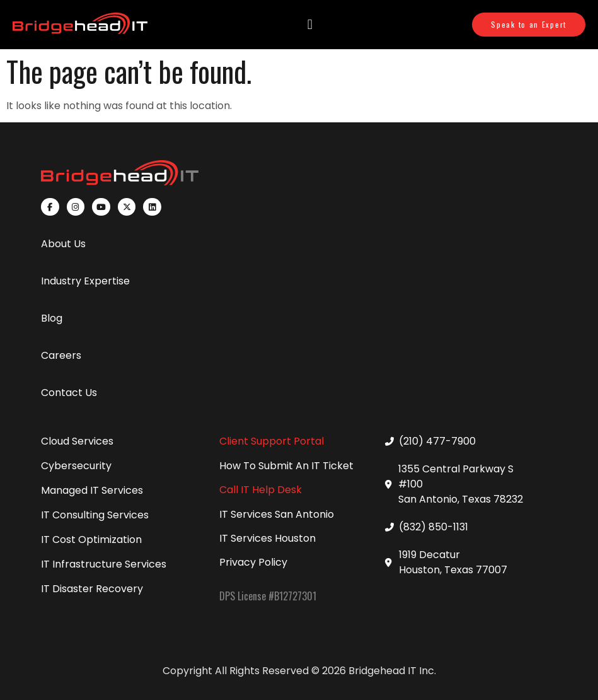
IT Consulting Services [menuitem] (95, 515)
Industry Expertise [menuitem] (85, 281)
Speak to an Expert (529, 24)
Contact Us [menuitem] (69, 393)
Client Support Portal (272, 441)
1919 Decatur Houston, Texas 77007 (453, 562)
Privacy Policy (253, 562)
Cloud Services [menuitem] (77, 441)
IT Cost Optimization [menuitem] (91, 540)
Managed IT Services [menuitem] (92, 490)
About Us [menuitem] (63, 244)
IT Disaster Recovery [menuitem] (92, 589)
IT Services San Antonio (277, 514)
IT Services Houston (267, 538)
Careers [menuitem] (61, 355)
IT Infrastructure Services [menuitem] (104, 564)
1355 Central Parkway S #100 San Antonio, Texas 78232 (461, 484)
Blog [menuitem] (52, 318)
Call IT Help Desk (261, 490)
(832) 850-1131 (434, 527)
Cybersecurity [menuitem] (76, 466)
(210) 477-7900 (437, 441)
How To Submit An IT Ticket (286, 466)
